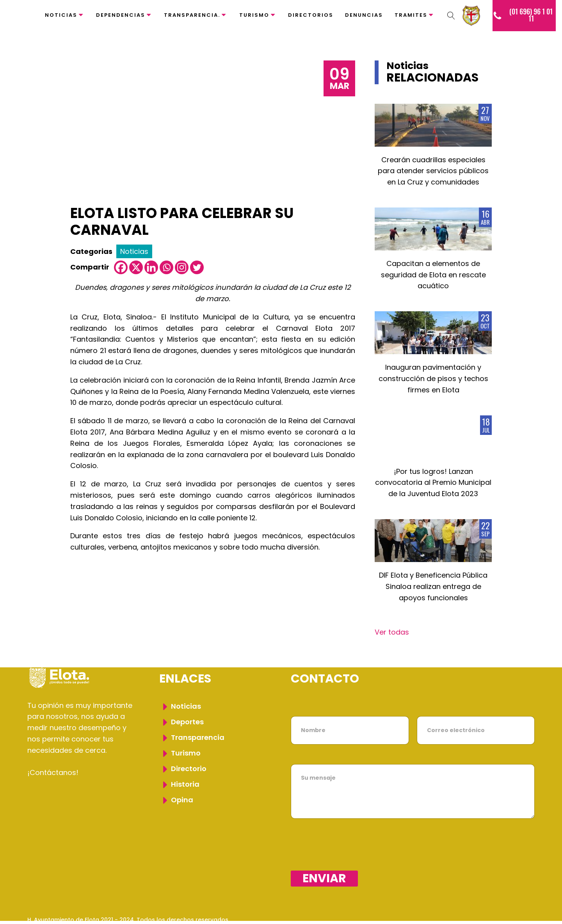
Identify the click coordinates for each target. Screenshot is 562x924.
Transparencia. (196, 15)
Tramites (414, 15)
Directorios (311, 15)
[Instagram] (182, 267)
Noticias (65, 15)
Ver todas (392, 632)
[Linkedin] (151, 267)
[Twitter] (197, 267)
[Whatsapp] (166, 267)
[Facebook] (121, 267)
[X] (136, 267)
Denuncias (364, 15)
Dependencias (124, 15)
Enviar (324, 879)
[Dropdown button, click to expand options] (451, 16)
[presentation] (350, 865)
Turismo (258, 15)
